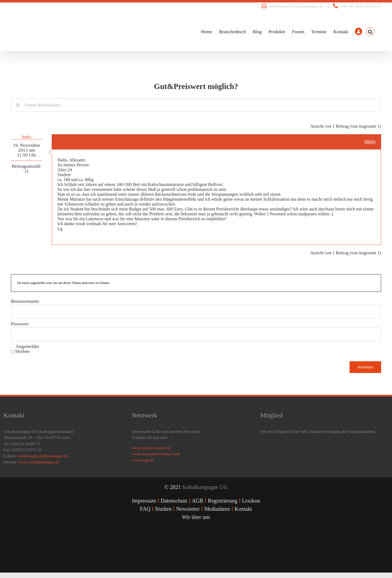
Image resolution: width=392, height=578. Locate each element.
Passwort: (20, 324)
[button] (370, 32)
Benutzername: (25, 301)
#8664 (370, 142)
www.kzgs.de (143, 460)
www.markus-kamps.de (151, 448)
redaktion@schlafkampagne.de (296, 6)
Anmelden (365, 367)
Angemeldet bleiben (27, 349)
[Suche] (18, 105)
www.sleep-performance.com (156, 454)
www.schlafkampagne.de (39, 462)
